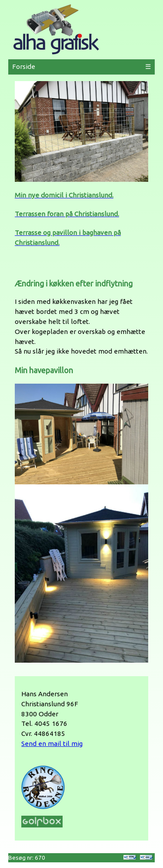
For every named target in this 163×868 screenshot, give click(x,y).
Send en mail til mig (52, 744)
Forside (24, 66)
